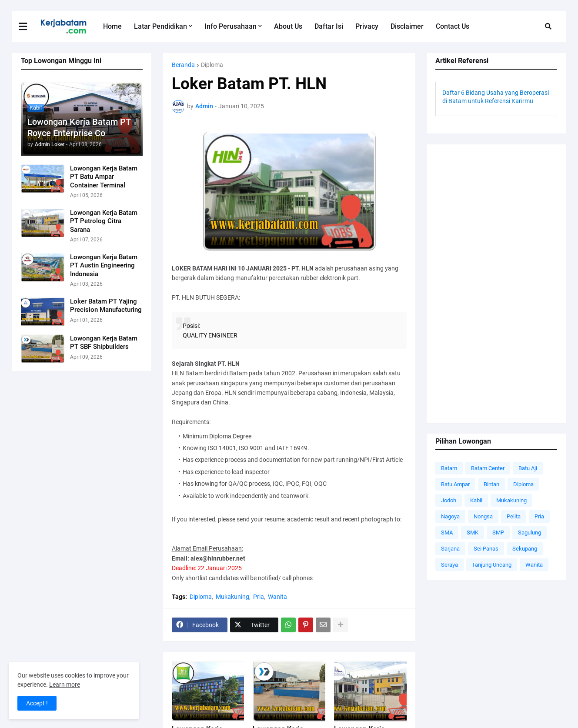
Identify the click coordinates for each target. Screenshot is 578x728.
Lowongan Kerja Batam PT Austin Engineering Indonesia (104, 265)
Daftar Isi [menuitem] (329, 26)
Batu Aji (528, 468)
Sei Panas (486, 549)
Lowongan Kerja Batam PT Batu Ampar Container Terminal (104, 177)
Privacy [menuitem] (367, 26)
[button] (28, 27)
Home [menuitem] (112, 26)
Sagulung (530, 533)
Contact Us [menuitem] (453, 26)
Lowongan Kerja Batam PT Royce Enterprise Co (79, 127)
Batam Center (488, 468)
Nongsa (483, 516)
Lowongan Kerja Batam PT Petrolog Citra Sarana (104, 221)
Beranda (183, 65)
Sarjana (450, 549)
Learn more (65, 685)
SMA (447, 533)
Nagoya (450, 516)
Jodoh (449, 500)
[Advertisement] (496, 284)
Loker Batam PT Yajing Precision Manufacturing (106, 306)
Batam (449, 468)
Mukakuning (232, 597)
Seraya (449, 565)
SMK (473, 533)
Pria (259, 597)
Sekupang (525, 549)
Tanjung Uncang (492, 565)
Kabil (476, 500)
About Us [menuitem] (288, 26)
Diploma (212, 65)
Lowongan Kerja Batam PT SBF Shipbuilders (104, 343)
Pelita (514, 516)
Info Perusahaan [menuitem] (231, 26)
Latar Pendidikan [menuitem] (160, 26)
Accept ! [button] (37, 703)
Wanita (277, 597)
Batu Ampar (455, 484)
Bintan (491, 484)
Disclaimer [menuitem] (407, 26)
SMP (498, 533)
